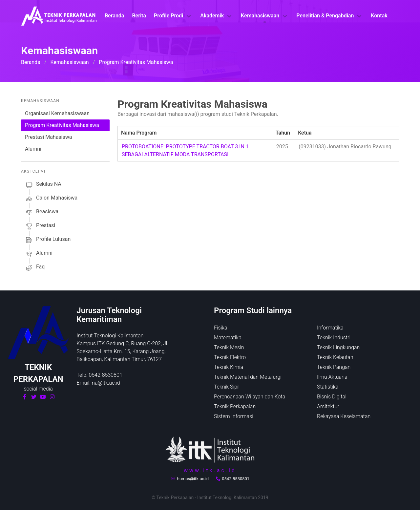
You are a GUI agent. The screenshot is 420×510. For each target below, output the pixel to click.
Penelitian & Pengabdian (325, 16)
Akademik (212, 16)
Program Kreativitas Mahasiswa (62, 125)
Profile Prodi (168, 16)
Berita (139, 16)
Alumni (33, 149)
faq (35, 268)
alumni (39, 254)
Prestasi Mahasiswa (48, 137)
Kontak (379, 16)
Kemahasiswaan (260, 16)
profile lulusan (48, 240)
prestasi (40, 226)
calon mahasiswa (51, 199)
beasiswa (42, 213)
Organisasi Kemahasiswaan (57, 113)
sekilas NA (43, 185)
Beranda (114, 16)
